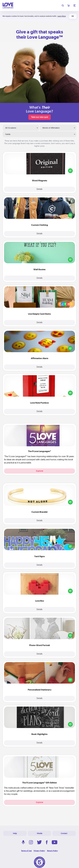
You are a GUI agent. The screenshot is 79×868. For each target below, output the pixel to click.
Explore (40, 471)
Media (40, 833)
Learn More (62, 16)
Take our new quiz (40, 117)
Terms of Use (26, 851)
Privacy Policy (39, 851)
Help (15, 833)
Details (39, 189)
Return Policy (52, 851)
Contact (64, 833)
